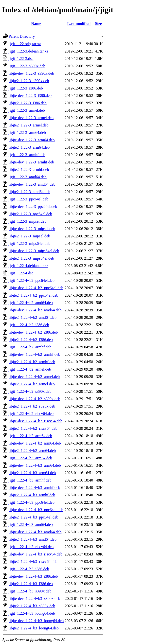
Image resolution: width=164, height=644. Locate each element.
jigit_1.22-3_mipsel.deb (27, 221)
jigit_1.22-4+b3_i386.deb (29, 569)
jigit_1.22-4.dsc (21, 273)
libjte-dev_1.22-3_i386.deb (30, 96)
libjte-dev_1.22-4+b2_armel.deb (34, 377)
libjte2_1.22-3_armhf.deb (29, 170)
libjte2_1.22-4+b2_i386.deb (31, 340)
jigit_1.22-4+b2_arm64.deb (30, 436)
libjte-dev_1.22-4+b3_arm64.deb (35, 465)
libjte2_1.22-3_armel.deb (29, 125)
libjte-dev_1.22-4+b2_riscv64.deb (36, 421)
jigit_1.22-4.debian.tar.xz (28, 266)
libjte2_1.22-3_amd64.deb (29, 192)
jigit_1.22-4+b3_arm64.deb (30, 458)
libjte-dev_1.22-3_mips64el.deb (34, 251)
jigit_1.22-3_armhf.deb (27, 155)
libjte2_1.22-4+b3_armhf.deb (32, 495)
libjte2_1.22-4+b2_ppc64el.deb (33, 295)
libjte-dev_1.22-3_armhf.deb (31, 162)
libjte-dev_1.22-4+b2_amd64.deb (35, 310)
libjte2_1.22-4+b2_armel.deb (32, 384)
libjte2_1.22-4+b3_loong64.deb (34, 628)
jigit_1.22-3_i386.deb (26, 88)
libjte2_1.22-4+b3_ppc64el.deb (33, 517)
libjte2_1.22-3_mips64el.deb (31, 258)
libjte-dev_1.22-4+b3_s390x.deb (34, 599)
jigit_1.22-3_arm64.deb (27, 133)
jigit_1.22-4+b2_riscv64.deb (31, 414)
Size (98, 24)
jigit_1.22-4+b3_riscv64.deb (31, 547)
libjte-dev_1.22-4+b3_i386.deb (33, 576)
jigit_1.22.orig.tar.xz (25, 44)
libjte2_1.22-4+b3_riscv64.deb (33, 562)
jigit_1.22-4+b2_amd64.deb (31, 303)
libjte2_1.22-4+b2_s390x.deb (32, 406)
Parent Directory (22, 36)
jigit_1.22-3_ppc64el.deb (28, 199)
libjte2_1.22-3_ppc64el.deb (30, 214)
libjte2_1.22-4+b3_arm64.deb (32, 473)
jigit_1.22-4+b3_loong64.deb (32, 613)
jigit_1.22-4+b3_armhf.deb (30, 480)
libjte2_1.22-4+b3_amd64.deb (33, 539)
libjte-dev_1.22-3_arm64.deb (32, 140)
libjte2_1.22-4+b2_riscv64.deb (33, 428)
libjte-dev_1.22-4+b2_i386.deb (33, 332)
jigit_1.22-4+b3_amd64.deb (31, 525)
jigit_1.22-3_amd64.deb (28, 177)
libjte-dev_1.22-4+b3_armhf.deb (34, 488)
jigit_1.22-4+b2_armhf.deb (30, 347)
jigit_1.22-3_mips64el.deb (29, 243)
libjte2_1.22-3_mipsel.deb (29, 236)
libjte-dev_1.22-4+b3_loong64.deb (36, 621)
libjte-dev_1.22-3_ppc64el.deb (33, 206)
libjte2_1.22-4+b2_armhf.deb (32, 362)
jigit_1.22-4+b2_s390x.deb (30, 391)
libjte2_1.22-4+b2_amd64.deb (33, 317)
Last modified (79, 24)
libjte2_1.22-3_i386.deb (28, 103)
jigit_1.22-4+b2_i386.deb (29, 325)
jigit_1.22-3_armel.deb (27, 110)
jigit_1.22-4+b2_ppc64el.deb (32, 280)
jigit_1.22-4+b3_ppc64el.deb (32, 502)
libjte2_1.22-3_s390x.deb (29, 81)
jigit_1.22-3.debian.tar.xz (28, 51)
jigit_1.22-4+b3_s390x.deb (30, 591)
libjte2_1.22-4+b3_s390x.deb (32, 606)
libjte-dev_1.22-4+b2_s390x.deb (34, 399)
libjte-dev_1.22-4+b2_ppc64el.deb (36, 288)
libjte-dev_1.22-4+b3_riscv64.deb (36, 554)
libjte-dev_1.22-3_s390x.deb (31, 73)
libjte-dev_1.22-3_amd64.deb (32, 184)
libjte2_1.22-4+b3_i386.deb (31, 584)
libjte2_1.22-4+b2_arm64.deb (32, 451)
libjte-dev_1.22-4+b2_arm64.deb (35, 443)
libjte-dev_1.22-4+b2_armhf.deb (34, 354)
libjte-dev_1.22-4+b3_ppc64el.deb (36, 510)
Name (36, 24)
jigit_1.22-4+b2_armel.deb (30, 369)
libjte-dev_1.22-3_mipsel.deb (32, 229)
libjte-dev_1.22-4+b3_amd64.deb (35, 532)
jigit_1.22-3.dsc (21, 59)
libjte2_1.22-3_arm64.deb (29, 147)
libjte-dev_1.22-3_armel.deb (31, 118)
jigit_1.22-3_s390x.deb (27, 66)
